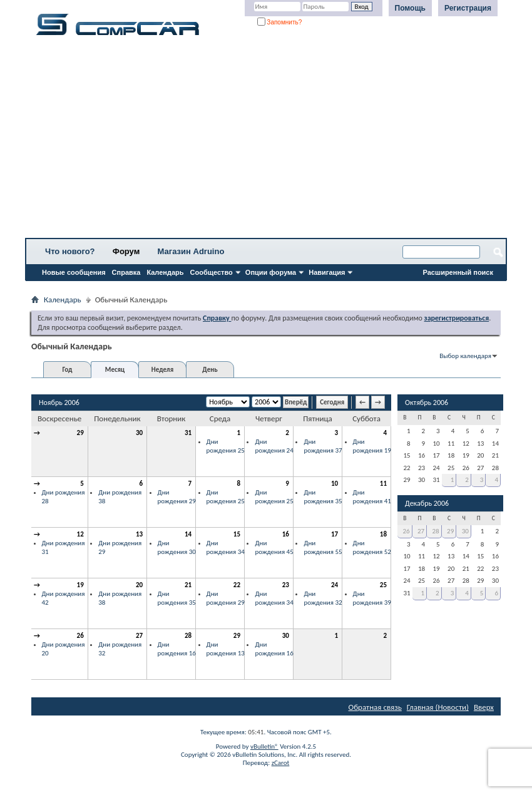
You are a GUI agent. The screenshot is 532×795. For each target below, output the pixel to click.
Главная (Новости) (438, 707)
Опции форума (271, 272)
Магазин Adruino (191, 251)
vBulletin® (264, 746)
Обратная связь (375, 707)
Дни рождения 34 (226, 547)
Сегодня (332, 402)
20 (139, 585)
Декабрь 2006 (427, 503)
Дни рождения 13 (226, 649)
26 (80, 636)
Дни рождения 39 (372, 598)
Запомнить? (280, 22)
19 (80, 585)
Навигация (327, 272)
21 (188, 585)
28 (188, 636)
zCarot (281, 763)
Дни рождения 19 (372, 446)
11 (383, 484)
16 (286, 534)
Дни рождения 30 (177, 547)
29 (80, 433)
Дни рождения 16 (177, 649)
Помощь (410, 8)
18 (383, 534)
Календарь (165, 272)
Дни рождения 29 (177, 497)
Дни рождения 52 (372, 547)
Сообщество (212, 272)
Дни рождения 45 (274, 547)
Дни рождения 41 (372, 497)
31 (188, 433)
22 (237, 585)
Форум (126, 251)
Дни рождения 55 (323, 547)
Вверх (484, 707)
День (210, 370)
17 (335, 534)
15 (237, 534)
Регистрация (468, 8)
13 (139, 534)
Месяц (115, 370)
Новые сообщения (74, 272)
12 (80, 534)
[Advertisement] (266, 141)
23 (286, 585)
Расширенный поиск (458, 272)
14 (188, 534)
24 (335, 585)
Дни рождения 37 (323, 446)
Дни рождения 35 (323, 497)
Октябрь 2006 (427, 403)
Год (67, 370)
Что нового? (70, 251)
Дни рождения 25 (226, 446)
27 (139, 636)
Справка (126, 272)
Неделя (162, 370)
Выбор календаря (465, 356)
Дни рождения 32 (323, 598)
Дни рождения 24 (274, 446)
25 (383, 585)
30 (139, 433)
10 (335, 484)
